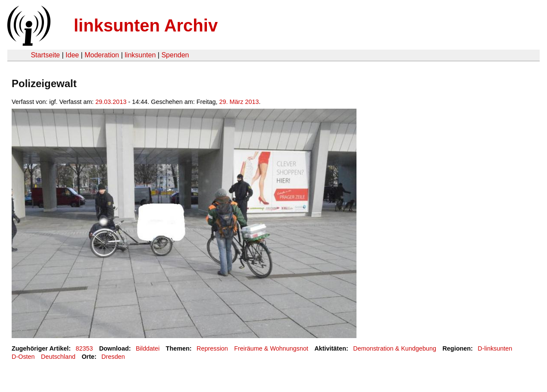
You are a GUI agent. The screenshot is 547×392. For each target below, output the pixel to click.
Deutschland (58, 357)
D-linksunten (495, 348)
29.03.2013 (111, 102)
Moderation (102, 55)
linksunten (140, 55)
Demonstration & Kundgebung (395, 348)
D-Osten (23, 357)
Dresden (113, 357)
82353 (84, 348)
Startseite (45, 55)
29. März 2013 (239, 102)
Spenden (175, 55)
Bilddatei (148, 348)
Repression (212, 348)
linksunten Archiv (146, 25)
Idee (72, 55)
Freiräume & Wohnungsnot (271, 348)
